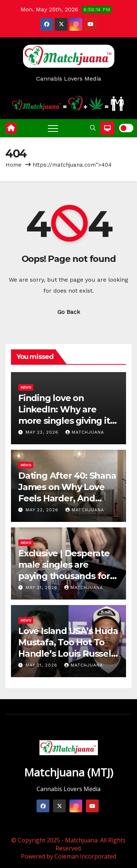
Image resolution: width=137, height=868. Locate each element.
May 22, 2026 (43, 510)
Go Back (69, 312)
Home (14, 165)
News (26, 387)
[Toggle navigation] (53, 128)
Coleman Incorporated (85, 856)
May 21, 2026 (42, 587)
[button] (93, 128)
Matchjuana (85, 432)
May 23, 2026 (43, 432)
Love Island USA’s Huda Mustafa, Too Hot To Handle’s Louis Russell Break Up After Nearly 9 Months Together (68, 654)
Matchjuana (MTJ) (69, 772)
